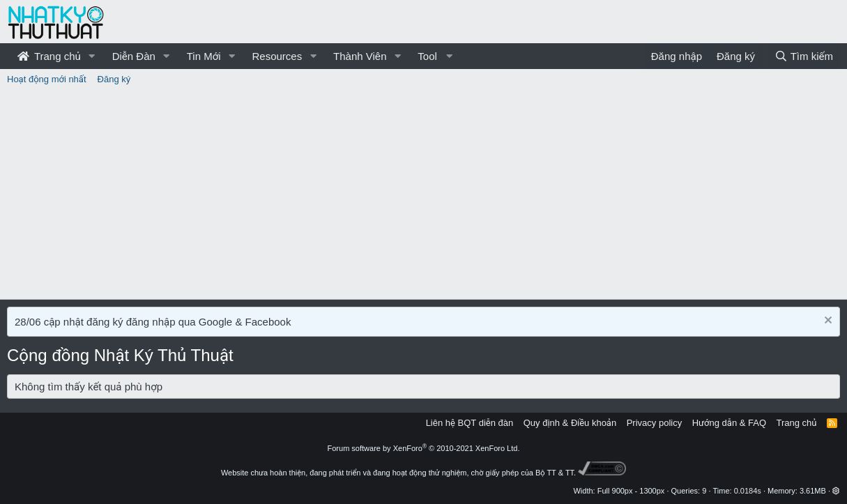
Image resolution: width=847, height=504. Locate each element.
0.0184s (748, 491)
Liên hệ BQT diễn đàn (470, 423)
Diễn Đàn (134, 56)
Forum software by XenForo (424, 448)
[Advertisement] (424, 194)
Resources (277, 56)
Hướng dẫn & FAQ (729, 423)
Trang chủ (49, 56)
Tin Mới (204, 56)
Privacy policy (654, 423)
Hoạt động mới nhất (47, 79)
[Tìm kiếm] (804, 56)
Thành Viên (360, 56)
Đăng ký (114, 79)
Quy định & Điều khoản (570, 423)
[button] (92, 56)
